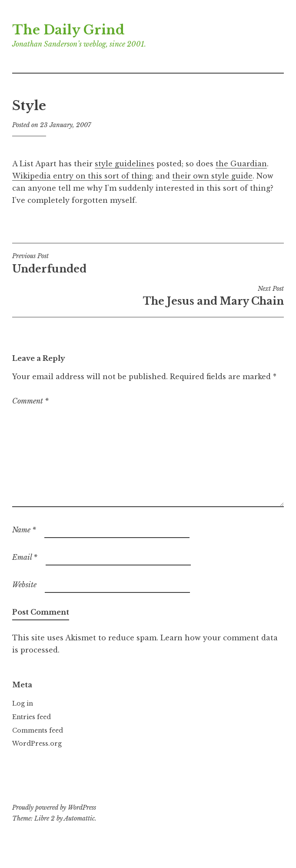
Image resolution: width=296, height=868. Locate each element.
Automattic (79, 818)
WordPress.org (37, 744)
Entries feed (32, 717)
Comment (30, 401)
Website (24, 585)
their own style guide (212, 176)
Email (25, 557)
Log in (23, 703)
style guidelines (125, 164)
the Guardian (241, 164)
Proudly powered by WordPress (54, 807)
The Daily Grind (68, 30)
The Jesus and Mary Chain (148, 296)
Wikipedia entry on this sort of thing (82, 176)
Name (24, 530)
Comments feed (38, 730)
